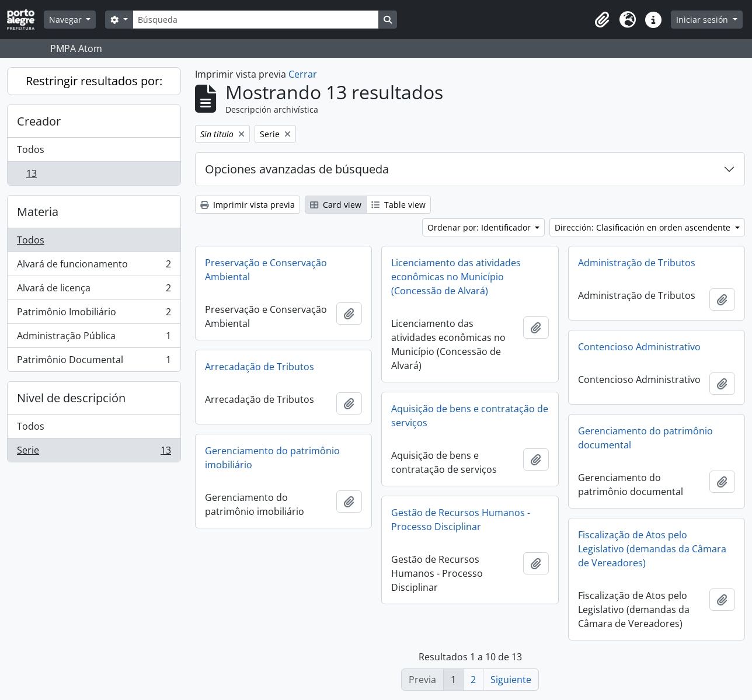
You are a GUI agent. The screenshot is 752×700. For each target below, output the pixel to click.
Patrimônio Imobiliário (94, 314)
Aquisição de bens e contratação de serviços (470, 416)
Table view (398, 205)
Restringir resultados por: (94, 81)
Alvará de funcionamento (94, 267)
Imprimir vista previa (248, 205)
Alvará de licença (94, 290)
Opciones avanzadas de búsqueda (297, 169)
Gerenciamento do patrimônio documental (645, 438)
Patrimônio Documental (94, 362)
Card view (336, 205)
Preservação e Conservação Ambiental (266, 270)
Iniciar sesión (703, 20)
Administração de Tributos (637, 263)
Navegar (67, 20)
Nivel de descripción (71, 398)
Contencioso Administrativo (639, 347)
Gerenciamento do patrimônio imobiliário (272, 458)
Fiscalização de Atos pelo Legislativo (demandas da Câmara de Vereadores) (652, 549)
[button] (602, 20)
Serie (94, 452)
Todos (31, 149)
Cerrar (303, 74)
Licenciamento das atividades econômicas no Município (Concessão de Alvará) (456, 277)
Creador (39, 121)
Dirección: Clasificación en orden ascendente (644, 227)
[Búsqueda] (256, 20)
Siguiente (511, 680)
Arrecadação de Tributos (260, 367)
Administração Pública (94, 338)
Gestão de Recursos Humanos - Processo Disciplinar (461, 520)
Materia (38, 212)
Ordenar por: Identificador (480, 227)
